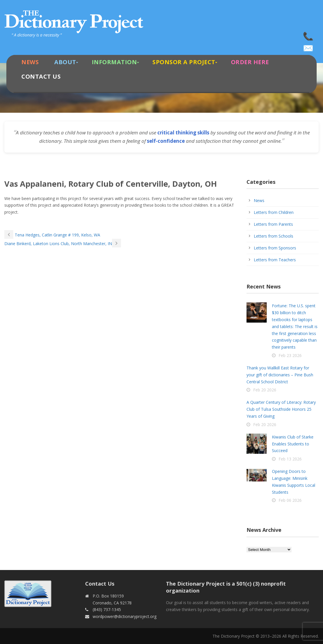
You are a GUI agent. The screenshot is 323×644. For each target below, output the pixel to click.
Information (114, 62)
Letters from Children (274, 212)
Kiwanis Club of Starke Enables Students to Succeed (293, 444)
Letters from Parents (273, 224)
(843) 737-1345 (309, 35)
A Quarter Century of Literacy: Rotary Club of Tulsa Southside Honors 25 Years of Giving (281, 409)
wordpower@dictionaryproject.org (309, 46)
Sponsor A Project (184, 62)
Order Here (250, 62)
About (65, 62)
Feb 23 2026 (290, 355)
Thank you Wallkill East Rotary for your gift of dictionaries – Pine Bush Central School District (280, 375)
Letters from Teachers (275, 260)
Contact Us (41, 76)
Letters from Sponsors (275, 248)
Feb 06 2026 (290, 500)
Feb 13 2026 (290, 459)
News (30, 62)
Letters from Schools (273, 236)
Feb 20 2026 (265, 390)
